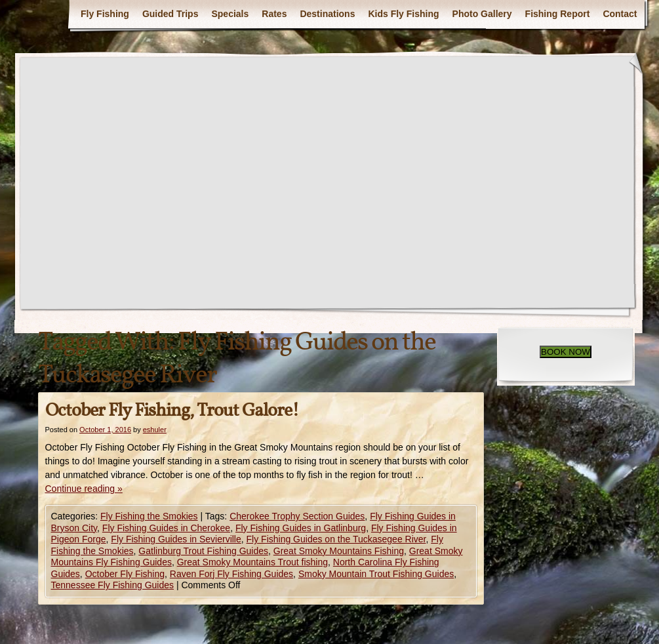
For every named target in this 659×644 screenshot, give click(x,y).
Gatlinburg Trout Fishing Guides (203, 551)
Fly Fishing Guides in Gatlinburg (301, 528)
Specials (230, 14)
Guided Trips (170, 14)
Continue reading (84, 489)
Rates (274, 14)
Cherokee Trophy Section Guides (297, 516)
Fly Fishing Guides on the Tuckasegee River (336, 539)
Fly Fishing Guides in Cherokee (166, 528)
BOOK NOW (566, 352)
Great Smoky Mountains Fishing (339, 551)
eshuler (155, 430)
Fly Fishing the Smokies (149, 516)
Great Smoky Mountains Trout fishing (252, 562)
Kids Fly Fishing (403, 14)
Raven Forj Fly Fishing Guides (231, 574)
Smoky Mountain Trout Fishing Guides (376, 574)
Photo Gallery (482, 14)
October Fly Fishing (125, 574)
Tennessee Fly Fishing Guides (113, 585)
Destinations (327, 14)
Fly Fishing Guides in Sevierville (176, 539)
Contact (620, 14)
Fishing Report (558, 14)
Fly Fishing (105, 14)
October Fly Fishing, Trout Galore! (172, 411)
